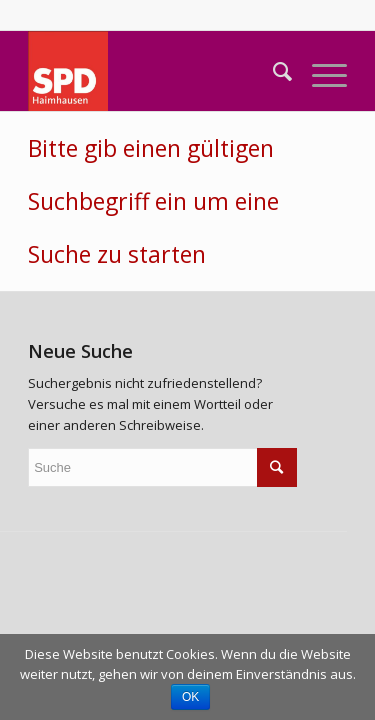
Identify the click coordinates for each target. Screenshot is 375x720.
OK (190, 697)
